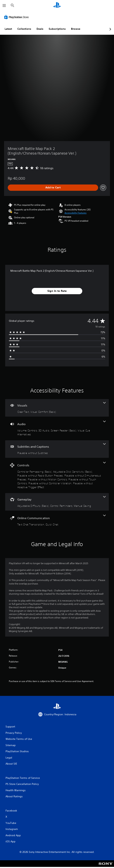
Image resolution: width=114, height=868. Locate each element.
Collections (24, 29)
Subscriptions (57, 29)
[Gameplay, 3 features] (57, 502)
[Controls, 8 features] (57, 475)
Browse (76, 29)
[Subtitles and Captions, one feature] (57, 449)
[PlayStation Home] (57, 5)
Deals (40, 29)
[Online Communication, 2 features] (57, 521)
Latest (8, 29)
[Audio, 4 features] (57, 428)
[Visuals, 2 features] (57, 408)
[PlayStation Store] (17, 17)
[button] (76, 213)
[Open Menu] (4, 6)
